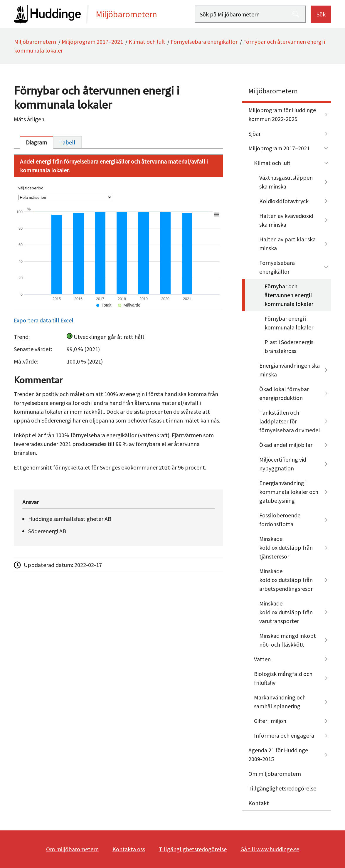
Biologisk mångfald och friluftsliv (283, 678)
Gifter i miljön (270, 721)
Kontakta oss (129, 849)
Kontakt (259, 803)
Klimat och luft (147, 42)
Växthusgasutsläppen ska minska (286, 182)
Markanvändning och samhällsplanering (280, 702)
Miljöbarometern (35, 42)
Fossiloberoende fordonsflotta (280, 520)
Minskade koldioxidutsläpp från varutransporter (286, 612)
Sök (321, 14)
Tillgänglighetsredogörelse (282, 788)
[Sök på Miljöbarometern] (250, 14)
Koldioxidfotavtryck (284, 201)
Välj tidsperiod (31, 188)
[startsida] (104, 14)
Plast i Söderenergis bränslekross (289, 346)
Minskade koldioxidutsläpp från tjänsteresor (286, 547)
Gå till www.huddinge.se (270, 849)
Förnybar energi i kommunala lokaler (289, 323)
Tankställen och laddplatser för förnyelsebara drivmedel (290, 421)
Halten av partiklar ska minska (287, 244)
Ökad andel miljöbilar (286, 445)
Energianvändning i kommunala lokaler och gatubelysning (289, 492)
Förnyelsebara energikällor (204, 42)
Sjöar (255, 133)
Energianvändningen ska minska (290, 370)
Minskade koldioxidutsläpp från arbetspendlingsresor (286, 580)
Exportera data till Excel (44, 320)
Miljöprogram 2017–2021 (92, 42)
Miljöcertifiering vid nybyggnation (283, 464)
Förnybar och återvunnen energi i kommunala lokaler (289, 295)
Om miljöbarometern (275, 774)
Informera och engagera (284, 735)
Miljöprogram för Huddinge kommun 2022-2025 (282, 114)
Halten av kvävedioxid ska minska (286, 220)
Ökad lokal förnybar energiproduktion (284, 393)
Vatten (262, 659)
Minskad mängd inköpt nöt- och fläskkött (288, 640)
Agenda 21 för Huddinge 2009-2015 (278, 755)
